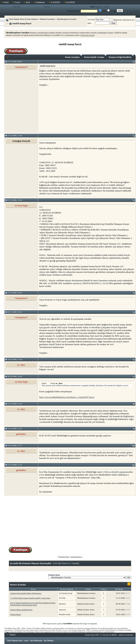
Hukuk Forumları (47, 19)
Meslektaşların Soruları (67, 19)
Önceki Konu (64, 557)
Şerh (28, 2)
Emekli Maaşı (16, 614)
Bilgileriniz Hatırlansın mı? (123, 20)
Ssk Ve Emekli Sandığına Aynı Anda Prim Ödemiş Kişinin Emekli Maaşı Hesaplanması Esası (33, 604)
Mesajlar (98, 7)
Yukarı (11, 635)
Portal (6, 2)
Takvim (47, 7)
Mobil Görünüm (126, 635)
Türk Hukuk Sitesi (15, 640)
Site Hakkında (36, 640)
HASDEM (70, 2)
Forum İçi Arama (132, 11)
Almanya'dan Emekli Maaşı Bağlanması (26, 593)
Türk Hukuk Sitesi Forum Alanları (23, 19)
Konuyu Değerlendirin (121, 56)
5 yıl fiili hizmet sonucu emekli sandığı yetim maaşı (30, 598)
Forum (17, 2)
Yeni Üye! (17, 7)
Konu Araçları (74, 56)
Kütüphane (40, 2)
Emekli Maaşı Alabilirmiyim (21, 610)
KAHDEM (55, 2)
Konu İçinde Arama (96, 56)
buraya (89, 628)
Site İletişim (49, 640)
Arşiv (26, 640)
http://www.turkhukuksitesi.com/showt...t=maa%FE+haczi (67, 397)
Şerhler (106, 7)
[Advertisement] (66, 109)
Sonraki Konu (76, 557)
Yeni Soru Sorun (87, 35)
